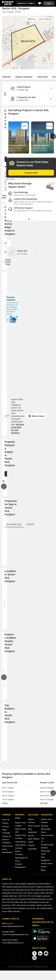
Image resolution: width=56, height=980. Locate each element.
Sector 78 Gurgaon (7, 792)
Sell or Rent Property (26, 3)
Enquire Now (31, 173)
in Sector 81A (30, 88)
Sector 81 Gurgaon (7, 796)
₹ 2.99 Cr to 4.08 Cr (40, 151)
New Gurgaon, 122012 (12, 12)
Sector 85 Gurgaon (7, 800)
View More (5, 197)
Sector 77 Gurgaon (7, 788)
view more (4, 803)
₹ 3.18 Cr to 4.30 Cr (15, 151)
